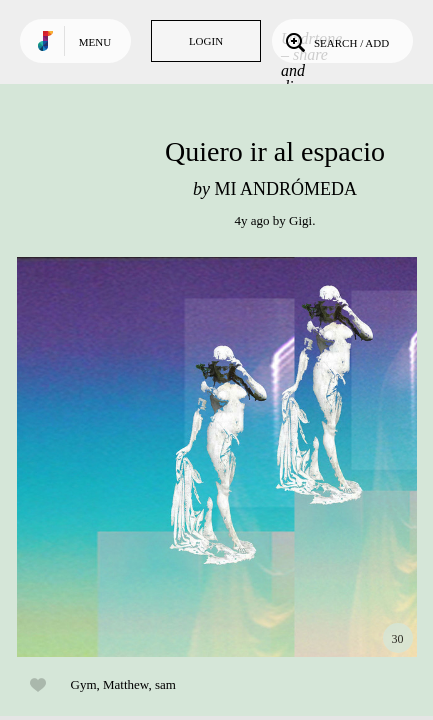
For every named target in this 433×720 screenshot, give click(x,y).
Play (217, 457)
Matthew (125, 684)
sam (165, 684)
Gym (84, 684)
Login (206, 41)
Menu (95, 42)
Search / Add (335, 41)
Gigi (300, 220)
